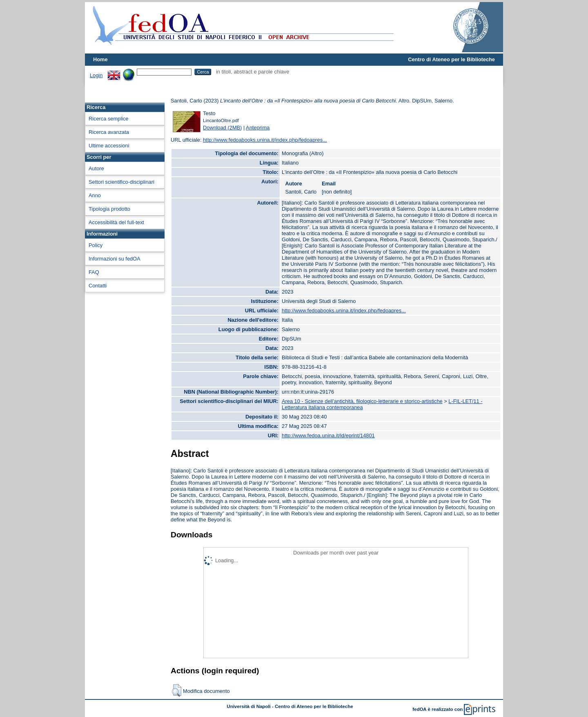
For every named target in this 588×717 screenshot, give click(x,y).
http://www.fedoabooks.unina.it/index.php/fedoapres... (265, 140)
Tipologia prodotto (109, 209)
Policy (96, 245)
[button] (177, 690)
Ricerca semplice (108, 119)
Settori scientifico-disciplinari (121, 182)
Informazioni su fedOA (115, 259)
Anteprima (258, 128)
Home (100, 59)
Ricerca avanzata (109, 132)
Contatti (98, 286)
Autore (96, 168)
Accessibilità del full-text (116, 222)
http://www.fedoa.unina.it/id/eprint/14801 (328, 435)
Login (96, 75)
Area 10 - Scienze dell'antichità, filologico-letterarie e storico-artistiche (362, 401)
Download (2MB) (222, 128)
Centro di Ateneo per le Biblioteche (451, 59)
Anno (95, 195)
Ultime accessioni (109, 146)
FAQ (94, 272)
